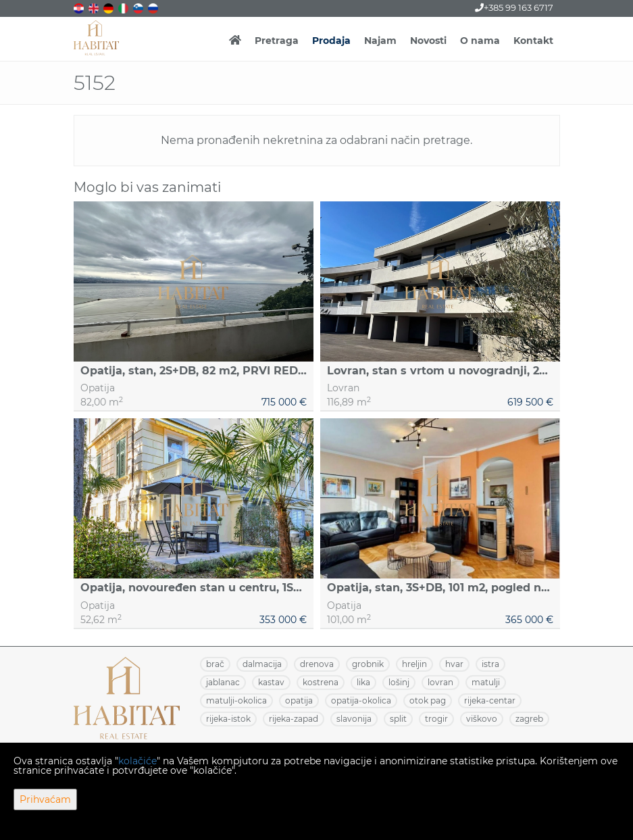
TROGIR (436, 719)
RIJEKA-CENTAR (490, 700)
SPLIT (398, 719)
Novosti (428, 41)
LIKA (363, 682)
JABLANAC (223, 682)
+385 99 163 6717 (514, 7)
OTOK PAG (428, 700)
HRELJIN (414, 664)
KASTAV (271, 682)
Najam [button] (380, 41)
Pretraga (277, 41)
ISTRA (490, 664)
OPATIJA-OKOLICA (361, 700)
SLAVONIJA (354, 719)
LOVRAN (440, 682)
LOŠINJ (399, 682)
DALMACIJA (262, 664)
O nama (480, 41)
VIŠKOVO (482, 719)
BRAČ (215, 664)
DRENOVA (317, 664)
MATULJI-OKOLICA (236, 700)
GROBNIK (368, 664)
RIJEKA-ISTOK (228, 719)
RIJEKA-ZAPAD (294, 719)
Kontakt (533, 41)
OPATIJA (299, 700)
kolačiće (137, 761)
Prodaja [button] (331, 41)
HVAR (454, 664)
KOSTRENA (321, 682)
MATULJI (486, 682)
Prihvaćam (45, 799)
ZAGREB (529, 719)
